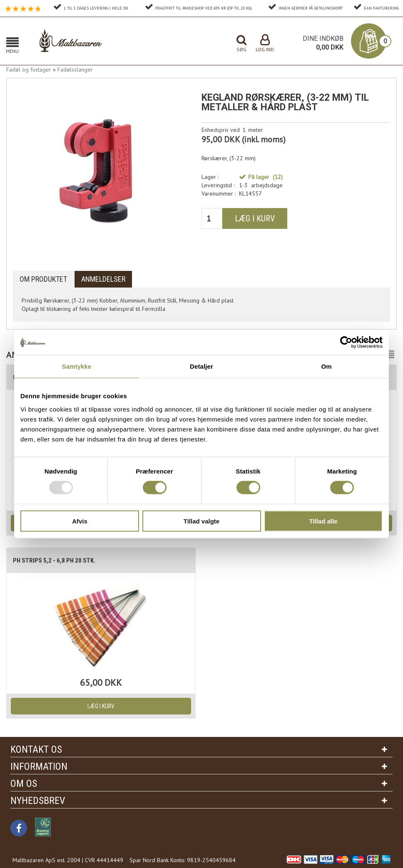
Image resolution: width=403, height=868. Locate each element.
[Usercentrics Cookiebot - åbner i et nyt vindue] (346, 342)
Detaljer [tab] (201, 366)
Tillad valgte (201, 521)
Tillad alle (323, 521)
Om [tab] (326, 366)
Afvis (80, 521)
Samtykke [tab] (77, 366)
